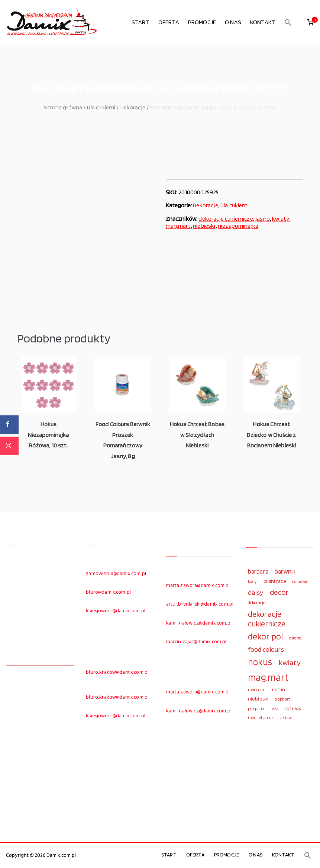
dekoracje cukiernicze (226, 219)
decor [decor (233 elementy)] (279, 592)
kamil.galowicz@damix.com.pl (199, 623)
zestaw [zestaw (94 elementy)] (286, 718)
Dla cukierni (101, 107)
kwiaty (281, 219)
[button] (288, 22)
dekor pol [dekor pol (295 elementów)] (265, 636)
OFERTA (169, 22)
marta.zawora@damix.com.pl (198, 585)
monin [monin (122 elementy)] (278, 689)
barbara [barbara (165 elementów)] (258, 571)
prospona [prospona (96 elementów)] (256, 709)
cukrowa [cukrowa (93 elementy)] (300, 582)
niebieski (204, 226)
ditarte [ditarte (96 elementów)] (295, 638)
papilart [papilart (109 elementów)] (282, 699)
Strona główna (63, 107)
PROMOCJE (202, 22)
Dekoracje (133, 107)
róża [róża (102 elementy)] (274, 709)
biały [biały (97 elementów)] (253, 581)
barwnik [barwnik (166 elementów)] (285, 571)
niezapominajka (238, 226)
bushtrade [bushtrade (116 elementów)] (275, 581)
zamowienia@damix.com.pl (116, 573)
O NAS (233, 22)
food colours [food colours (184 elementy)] (266, 649)
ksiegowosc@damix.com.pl (116, 610)
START (140, 22)
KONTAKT (263, 22)
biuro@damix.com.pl (108, 592)
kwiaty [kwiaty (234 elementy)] (290, 662)
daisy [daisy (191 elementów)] (256, 592)
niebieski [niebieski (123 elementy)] (258, 699)
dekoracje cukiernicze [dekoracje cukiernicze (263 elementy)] (267, 619)
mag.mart (178, 226)
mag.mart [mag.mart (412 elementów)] (268, 677)
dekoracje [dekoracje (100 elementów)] (256, 603)
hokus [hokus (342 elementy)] (260, 662)
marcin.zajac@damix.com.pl (196, 641)
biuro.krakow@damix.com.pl (117, 672)
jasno (263, 219)
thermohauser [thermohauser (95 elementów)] (261, 718)
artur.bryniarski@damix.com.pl (200, 604)
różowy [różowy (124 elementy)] (293, 708)
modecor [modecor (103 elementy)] (256, 690)
